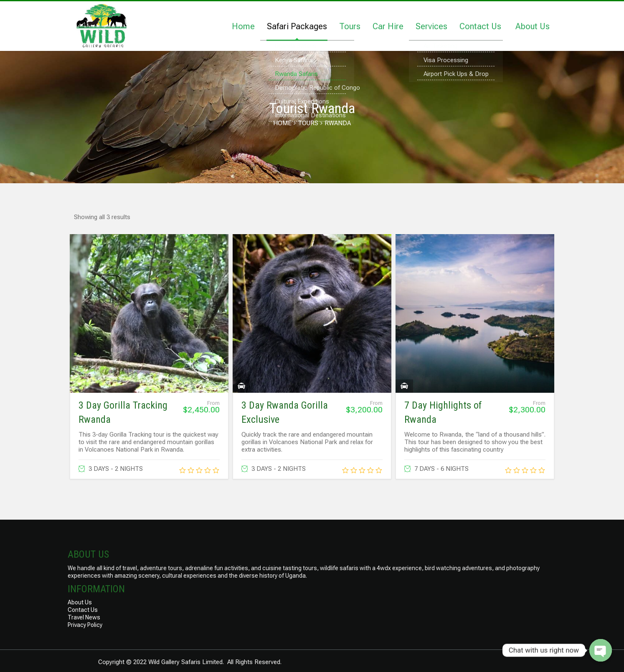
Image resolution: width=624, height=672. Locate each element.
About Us (533, 26)
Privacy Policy (85, 625)
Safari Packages (297, 26)
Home (243, 26)
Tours (350, 26)
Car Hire (388, 26)
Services (431, 26)
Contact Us (480, 26)
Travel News (84, 617)
